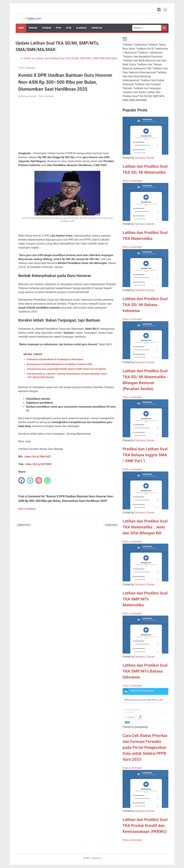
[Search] (147, 28)
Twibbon (46, 28)
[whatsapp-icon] (166, 10)
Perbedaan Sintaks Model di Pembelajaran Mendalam (55, 359)
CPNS (69, 28)
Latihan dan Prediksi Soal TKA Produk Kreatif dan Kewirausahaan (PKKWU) (145, 826)
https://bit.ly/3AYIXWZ (39, 464)
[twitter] (30, 480)
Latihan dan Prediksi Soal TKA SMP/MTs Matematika (145, 599)
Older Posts (111, 525)
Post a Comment (46, 96)
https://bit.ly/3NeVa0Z (38, 457)
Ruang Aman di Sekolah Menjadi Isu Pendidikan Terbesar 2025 (59, 364)
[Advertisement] (68, 125)
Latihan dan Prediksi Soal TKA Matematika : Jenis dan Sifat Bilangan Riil (145, 527)
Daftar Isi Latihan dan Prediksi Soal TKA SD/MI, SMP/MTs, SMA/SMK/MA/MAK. (71, 58)
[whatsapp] (47, 480)
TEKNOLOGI (97, 28)
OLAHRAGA (81, 28)
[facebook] (22, 480)
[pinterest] (39, 480)
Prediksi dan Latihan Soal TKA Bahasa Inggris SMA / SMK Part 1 (145, 455)
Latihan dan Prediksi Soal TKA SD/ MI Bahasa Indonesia (145, 305)
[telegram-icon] (159, 10)
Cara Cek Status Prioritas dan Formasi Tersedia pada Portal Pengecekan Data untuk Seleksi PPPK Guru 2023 (145, 747)
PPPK (58, 28)
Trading (33, 28)
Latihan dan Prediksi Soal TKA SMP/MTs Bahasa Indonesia (145, 671)
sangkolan (96, 858)
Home (21, 28)
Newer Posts (24, 525)
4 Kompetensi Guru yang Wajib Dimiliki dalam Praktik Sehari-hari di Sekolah (66, 369)
